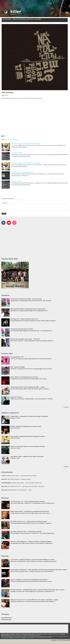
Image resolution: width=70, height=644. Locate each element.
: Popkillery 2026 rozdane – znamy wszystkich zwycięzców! (19, 476)
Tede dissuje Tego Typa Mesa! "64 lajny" (22, 329)
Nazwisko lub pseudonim (8, 199)
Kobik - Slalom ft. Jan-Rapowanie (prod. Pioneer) (24, 377)
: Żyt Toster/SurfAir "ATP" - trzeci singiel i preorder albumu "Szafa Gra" (23, 486)
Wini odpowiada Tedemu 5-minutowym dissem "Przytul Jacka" (28, 309)
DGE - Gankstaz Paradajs (18, 367)
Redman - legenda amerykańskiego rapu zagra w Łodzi (26, 426)
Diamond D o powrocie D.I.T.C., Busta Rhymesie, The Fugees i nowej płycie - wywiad (34, 600)
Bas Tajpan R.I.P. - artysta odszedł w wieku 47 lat (24, 319)
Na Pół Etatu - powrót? (17, 153)
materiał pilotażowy (14, 140)
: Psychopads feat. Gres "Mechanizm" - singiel (16, 490)
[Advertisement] (35, 4)
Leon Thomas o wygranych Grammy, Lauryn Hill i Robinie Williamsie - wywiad (32, 560)
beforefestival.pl (6, 620)
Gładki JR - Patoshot (16, 397)
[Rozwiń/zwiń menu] (67, 13)
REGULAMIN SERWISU (6, 638)
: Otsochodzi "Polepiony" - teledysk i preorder (16, 479)
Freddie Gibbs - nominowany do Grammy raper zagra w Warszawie (29, 416)
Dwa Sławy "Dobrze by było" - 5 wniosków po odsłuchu (26, 532)
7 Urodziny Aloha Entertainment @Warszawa (22, 172)
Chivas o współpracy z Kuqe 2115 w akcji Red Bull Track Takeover (29, 580)
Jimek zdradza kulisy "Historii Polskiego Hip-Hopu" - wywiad (28, 387)
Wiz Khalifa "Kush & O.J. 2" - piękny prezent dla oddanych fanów (29, 521)
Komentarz (5, 203)
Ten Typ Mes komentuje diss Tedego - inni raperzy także (26, 299)
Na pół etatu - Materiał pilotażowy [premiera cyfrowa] (21, 19)
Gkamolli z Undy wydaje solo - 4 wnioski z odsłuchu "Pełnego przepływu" (31, 542)
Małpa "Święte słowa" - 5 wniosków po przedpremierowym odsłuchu (30, 511)
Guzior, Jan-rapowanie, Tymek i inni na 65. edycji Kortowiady (28, 446)
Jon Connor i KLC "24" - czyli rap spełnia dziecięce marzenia (28, 501)
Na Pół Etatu (7, 140)
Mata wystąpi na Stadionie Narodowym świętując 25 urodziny (28, 436)
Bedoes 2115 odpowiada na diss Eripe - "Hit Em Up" (25, 339)
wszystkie (66, 407)
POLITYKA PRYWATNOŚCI (18, 638)
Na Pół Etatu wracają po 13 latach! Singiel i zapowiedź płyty (26, 144)
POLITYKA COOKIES (29, 638)
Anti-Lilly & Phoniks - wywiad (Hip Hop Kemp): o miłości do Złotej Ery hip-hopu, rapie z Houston (38, 590)
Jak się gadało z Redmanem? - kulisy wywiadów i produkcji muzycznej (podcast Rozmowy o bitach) (39, 570)
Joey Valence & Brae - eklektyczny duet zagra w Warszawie (27, 456)
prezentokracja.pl (7, 618)
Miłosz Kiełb (19, 21)
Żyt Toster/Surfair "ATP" (17, 357)
